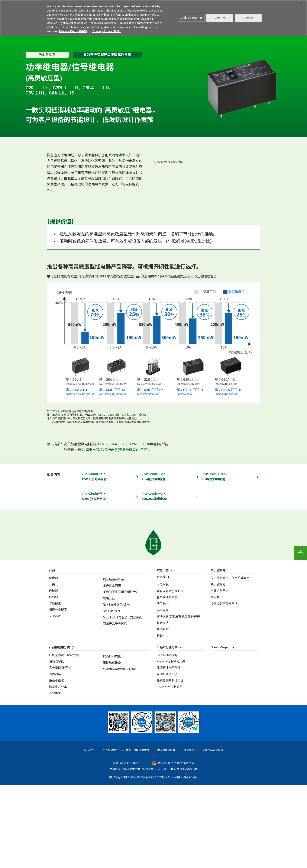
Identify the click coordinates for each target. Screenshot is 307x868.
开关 (52, 668)
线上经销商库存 (113, 662)
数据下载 (163, 653)
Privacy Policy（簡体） (73, 31)
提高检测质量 (112, 739)
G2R (124, 527)
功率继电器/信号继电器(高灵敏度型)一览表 (115, 533)
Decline (220, 18)
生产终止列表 (112, 669)
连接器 (54, 674)
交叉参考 (55, 699)
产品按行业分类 (167, 730)
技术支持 (163, 706)
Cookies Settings (191, 18)
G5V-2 (103, 527)
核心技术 (163, 712)
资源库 (161, 660)
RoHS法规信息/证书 (116, 688)
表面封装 (55, 757)
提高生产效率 (58, 770)
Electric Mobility (167, 738)
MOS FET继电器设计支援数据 (123, 700)
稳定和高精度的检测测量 (119, 752)
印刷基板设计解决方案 (64, 738)
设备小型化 (56, 763)
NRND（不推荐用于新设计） (120, 675)
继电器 (54, 661)
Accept (248, 18)
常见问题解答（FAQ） (170, 674)
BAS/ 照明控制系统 (170, 770)
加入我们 (217, 680)
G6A (114, 527)
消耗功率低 (56, 745)
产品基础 (163, 668)
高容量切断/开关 (60, 751)
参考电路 (163, 693)
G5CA (146, 527)
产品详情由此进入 (97, 560)
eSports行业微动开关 (171, 745)
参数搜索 (55, 687)
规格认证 (109, 681)
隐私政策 (89, 833)
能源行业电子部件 (169, 751)
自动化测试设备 (167, 757)
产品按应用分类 (59, 730)
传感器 (54, 680)
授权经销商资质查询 (224, 687)
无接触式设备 (112, 746)
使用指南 (163, 687)
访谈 (160, 719)
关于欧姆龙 (218, 668)
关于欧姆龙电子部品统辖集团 (230, 661)
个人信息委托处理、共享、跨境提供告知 (126, 833)
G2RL (134, 527)
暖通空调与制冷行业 (170, 763)
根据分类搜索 (58, 693)
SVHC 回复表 (112, 694)
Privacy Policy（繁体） (106, 31)
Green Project (221, 730)
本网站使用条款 (166, 833)
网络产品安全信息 (115, 707)
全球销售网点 (220, 674)
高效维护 (55, 776)
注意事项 (189, 833)
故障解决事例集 (167, 681)
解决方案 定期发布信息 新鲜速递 (178, 700)
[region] (153, 18)
